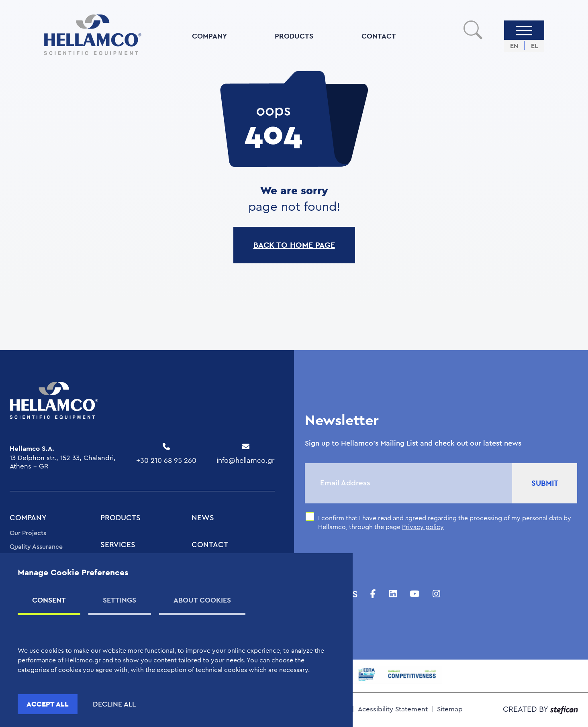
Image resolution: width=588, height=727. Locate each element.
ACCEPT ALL (48, 704)
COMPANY (209, 36)
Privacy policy (423, 527)
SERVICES (118, 545)
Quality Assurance (36, 547)
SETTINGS (119, 600)
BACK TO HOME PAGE (294, 245)
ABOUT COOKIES (202, 600)
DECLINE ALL (114, 704)
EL (534, 46)
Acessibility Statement (393, 709)
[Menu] (524, 30)
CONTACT (379, 36)
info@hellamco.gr (246, 460)
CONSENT (49, 600)
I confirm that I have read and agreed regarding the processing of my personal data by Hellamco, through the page (445, 523)
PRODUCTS (294, 36)
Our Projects (28, 533)
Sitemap (450, 709)
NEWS (203, 518)
